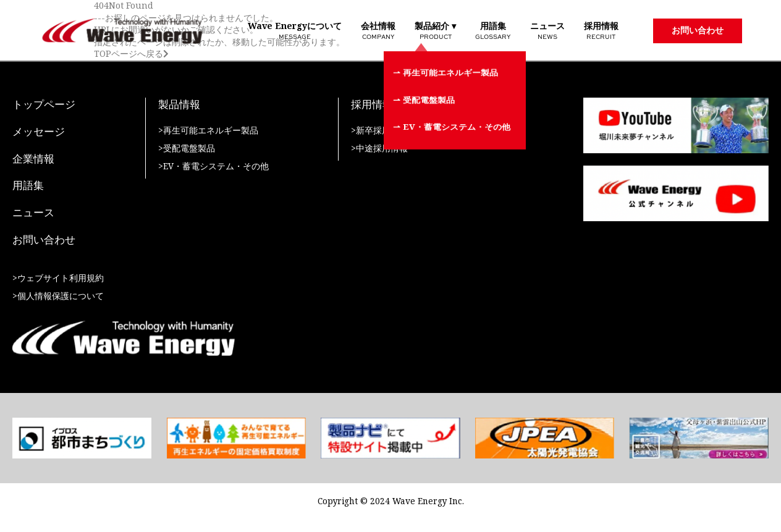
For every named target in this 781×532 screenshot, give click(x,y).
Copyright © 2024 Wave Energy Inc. (391, 501)
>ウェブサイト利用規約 (58, 278)
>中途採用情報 (379, 149)
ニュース (547, 31)
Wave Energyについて (295, 31)
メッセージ (39, 132)
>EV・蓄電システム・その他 (213, 167)
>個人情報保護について (58, 296)
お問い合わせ (698, 30)
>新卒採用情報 (379, 131)
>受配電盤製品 (187, 149)
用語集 (493, 31)
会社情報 (378, 31)
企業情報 (33, 159)
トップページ (44, 105)
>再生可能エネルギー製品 (208, 131)
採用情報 (601, 31)
